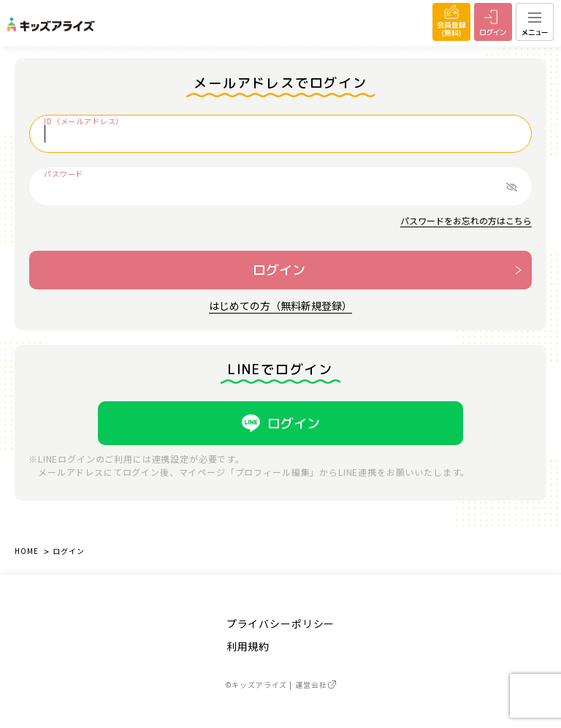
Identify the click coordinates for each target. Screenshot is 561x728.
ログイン (279, 270)
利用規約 (248, 646)
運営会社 (316, 685)
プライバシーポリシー (280, 623)
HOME (26, 551)
